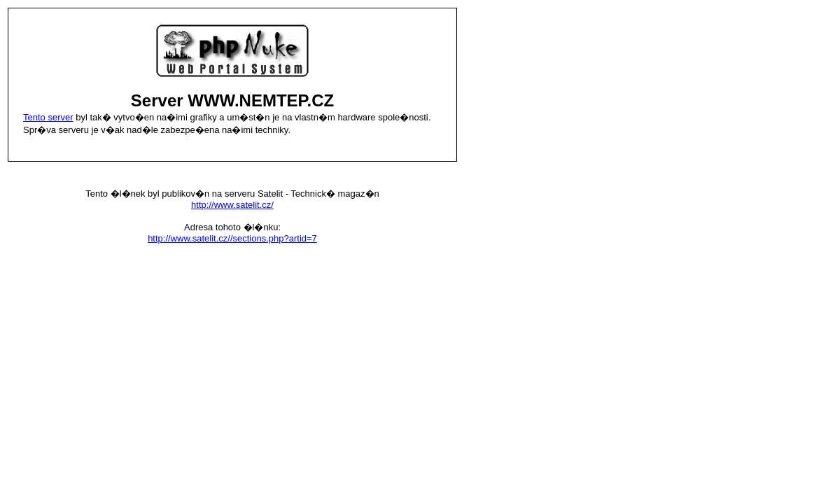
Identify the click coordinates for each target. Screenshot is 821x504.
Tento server (48, 117)
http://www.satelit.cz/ (232, 205)
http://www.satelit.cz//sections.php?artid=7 (232, 238)
